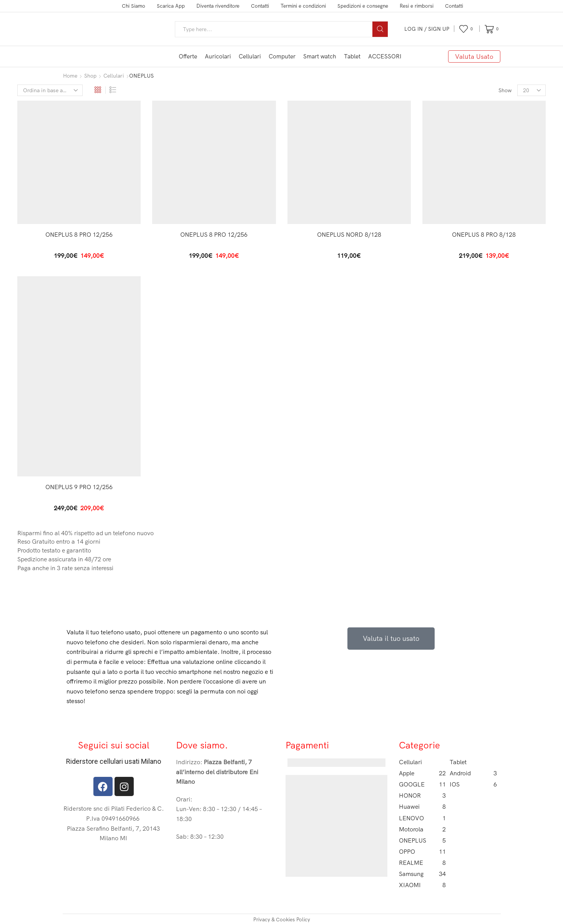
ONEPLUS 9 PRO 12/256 (79, 486)
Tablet (352, 56)
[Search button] (380, 29)
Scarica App (171, 6)
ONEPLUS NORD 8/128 (349, 234)
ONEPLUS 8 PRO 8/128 (484, 234)
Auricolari (218, 56)
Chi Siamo (134, 6)
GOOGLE (423, 784)
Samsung (423, 873)
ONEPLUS (423, 839)
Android (473, 772)
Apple (423, 772)
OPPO (423, 850)
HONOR (423, 795)
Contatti (260, 6)
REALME (423, 862)
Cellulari (250, 56)
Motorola (423, 828)
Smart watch (320, 56)
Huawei (423, 806)
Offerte (188, 56)
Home (70, 76)
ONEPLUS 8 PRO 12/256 (79, 234)
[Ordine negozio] (50, 90)
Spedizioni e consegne (363, 6)
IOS (473, 784)
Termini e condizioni (303, 6)
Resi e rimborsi (417, 6)
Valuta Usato (474, 56)
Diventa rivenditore (218, 6)
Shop (90, 76)
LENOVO (423, 817)
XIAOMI (423, 884)
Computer (282, 56)
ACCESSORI (385, 56)
